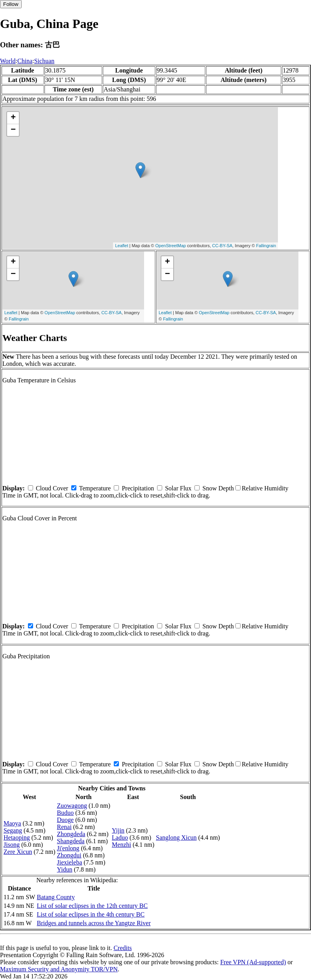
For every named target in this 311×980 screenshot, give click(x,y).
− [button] (13, 130)
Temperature (95, 488)
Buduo (66, 813)
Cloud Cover (52, 488)
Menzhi (121, 845)
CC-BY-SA (222, 246)
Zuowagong (72, 806)
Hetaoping (17, 837)
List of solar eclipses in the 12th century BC (92, 906)
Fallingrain (266, 246)
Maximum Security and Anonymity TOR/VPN (59, 969)
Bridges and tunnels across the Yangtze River (93, 923)
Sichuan (44, 61)
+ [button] (13, 118)
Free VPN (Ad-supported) (253, 962)
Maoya (12, 823)
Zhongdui (69, 855)
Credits (122, 948)
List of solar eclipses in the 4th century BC (91, 914)
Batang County (56, 897)
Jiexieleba (70, 862)
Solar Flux (178, 488)
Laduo (120, 837)
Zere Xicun (18, 852)
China (25, 61)
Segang (13, 830)
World (8, 61)
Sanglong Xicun (176, 837)
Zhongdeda (71, 834)
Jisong (12, 845)
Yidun (65, 869)
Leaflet (121, 246)
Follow (11, 4)
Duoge (66, 820)
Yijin (118, 830)
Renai (64, 827)
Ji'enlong (68, 848)
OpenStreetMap (171, 246)
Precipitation (138, 488)
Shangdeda (71, 841)
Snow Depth (218, 488)
